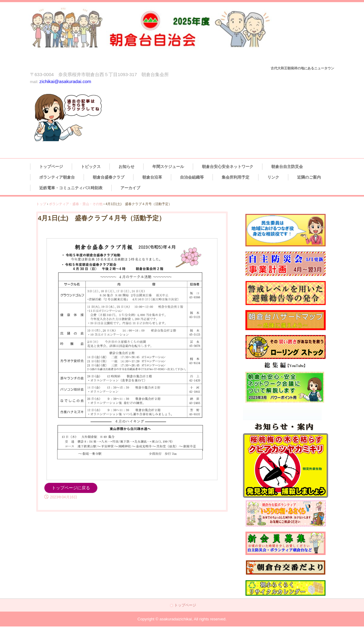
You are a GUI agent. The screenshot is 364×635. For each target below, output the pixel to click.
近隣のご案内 (309, 177)
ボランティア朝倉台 (57, 177)
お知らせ (127, 167)
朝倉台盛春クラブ (109, 177)
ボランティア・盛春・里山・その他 (76, 204)
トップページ (51, 167)
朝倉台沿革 (152, 177)
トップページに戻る (71, 488)
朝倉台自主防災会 (287, 167)
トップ (41, 204)
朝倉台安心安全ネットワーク (228, 167)
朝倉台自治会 (161, 35)
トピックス (91, 167)
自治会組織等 (192, 177)
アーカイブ (130, 188)
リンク (273, 177)
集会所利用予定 (236, 177)
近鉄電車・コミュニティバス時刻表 (71, 188)
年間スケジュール (168, 167)
